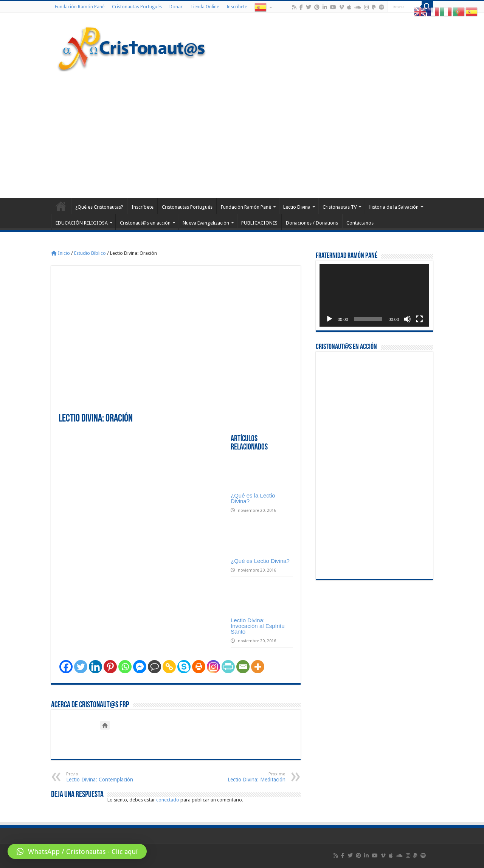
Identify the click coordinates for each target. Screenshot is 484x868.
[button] (77, 851)
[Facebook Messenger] (140, 667)
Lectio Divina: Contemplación (105, 777)
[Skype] (184, 667)
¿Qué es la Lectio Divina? (253, 498)
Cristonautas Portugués (137, 7)
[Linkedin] (95, 667)
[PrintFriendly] (228, 667)
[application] (374, 295)
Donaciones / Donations (312, 223)
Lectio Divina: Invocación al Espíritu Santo (258, 626)
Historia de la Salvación (394, 207)
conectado (168, 800)
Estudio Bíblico (90, 253)
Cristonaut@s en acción (145, 223)
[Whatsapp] (125, 667)
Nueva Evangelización (206, 223)
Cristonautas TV (340, 207)
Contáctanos (360, 223)
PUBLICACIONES (259, 223)
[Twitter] (81, 667)
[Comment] (154, 667)
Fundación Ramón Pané (80, 7)
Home (61, 206)
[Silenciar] (407, 319)
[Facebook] (66, 667)
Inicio (60, 253)
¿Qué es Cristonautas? (99, 207)
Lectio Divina (297, 207)
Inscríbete (237, 7)
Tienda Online (205, 7)
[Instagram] (213, 667)
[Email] (243, 667)
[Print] (199, 667)
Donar (176, 7)
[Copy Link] (169, 667)
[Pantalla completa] (419, 319)
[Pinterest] (110, 667)
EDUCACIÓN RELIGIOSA (82, 223)
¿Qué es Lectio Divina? (260, 561)
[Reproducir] (329, 319)
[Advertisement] (242, 134)
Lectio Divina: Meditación (247, 777)
